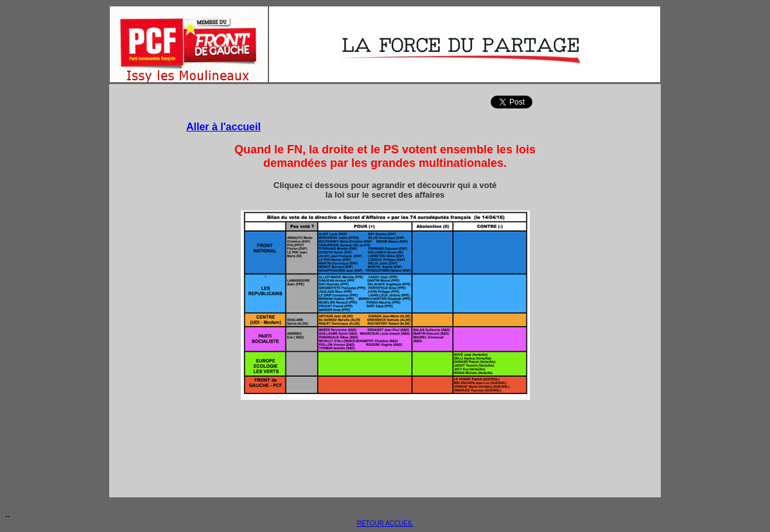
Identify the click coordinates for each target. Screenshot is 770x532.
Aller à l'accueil (223, 127)
